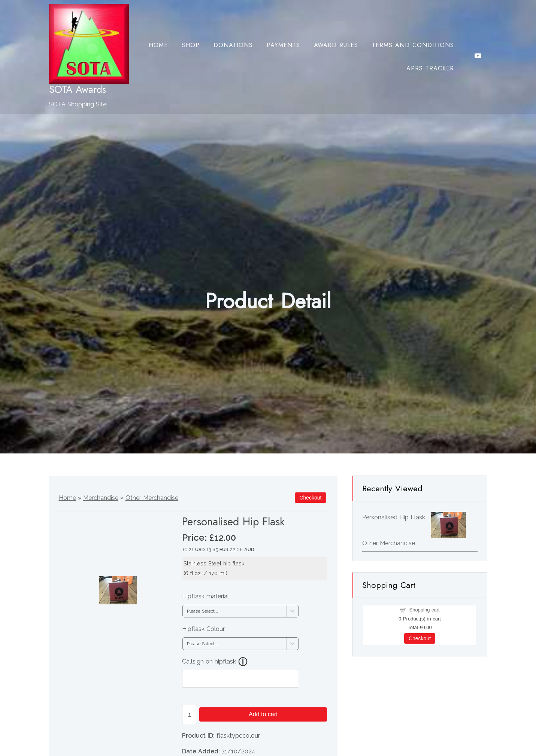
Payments (277, 45)
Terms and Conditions (406, 45)
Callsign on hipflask (209, 661)
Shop (184, 45)
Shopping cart (424, 610)
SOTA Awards (78, 89)
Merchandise (101, 498)
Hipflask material (205, 596)
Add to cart (263, 714)
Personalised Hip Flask (394, 517)
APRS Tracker (423, 68)
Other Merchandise (152, 498)
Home (152, 45)
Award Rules (329, 45)
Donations (226, 45)
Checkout (420, 638)
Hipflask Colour (203, 629)
